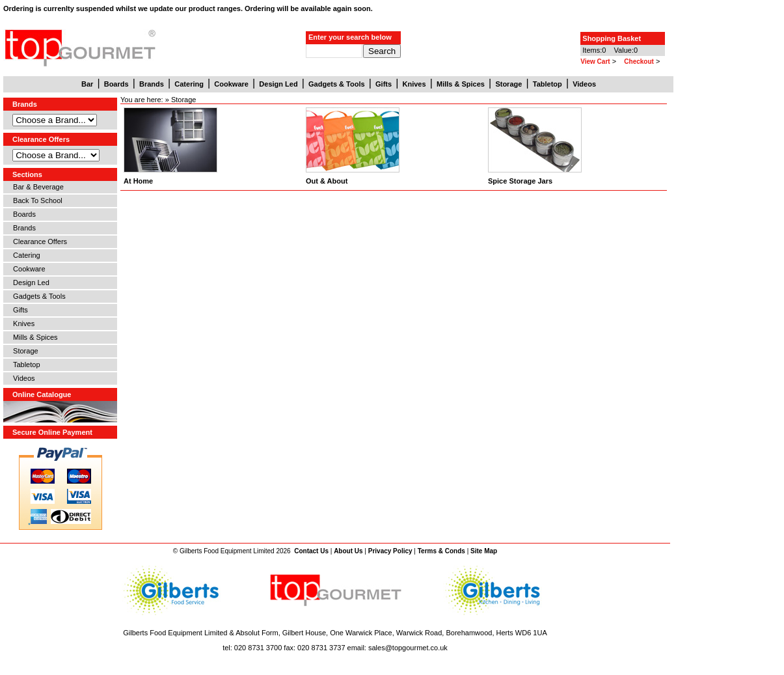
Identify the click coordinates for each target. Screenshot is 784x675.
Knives (22, 324)
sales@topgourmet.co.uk (408, 648)
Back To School (36, 200)
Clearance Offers (38, 241)
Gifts (19, 310)
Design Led (29, 282)
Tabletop (25, 365)
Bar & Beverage (36, 187)
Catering (25, 255)
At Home (138, 181)
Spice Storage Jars (520, 181)
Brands (22, 228)
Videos (22, 378)
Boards (22, 214)
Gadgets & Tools (37, 296)
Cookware (27, 269)
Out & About (327, 181)
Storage (24, 351)
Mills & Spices (34, 337)
